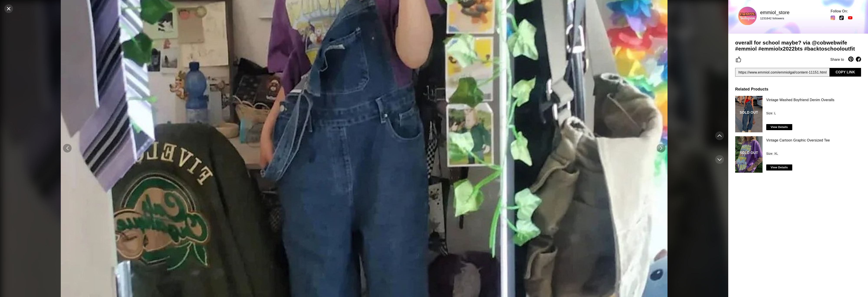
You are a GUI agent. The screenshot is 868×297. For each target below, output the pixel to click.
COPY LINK (845, 72)
